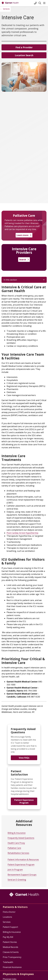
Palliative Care (14, 848)
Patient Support (10, 927)
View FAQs (24, 758)
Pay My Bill (8, 937)
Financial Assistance (12, 967)
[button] (45, 3)
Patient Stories (10, 942)
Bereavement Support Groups (22, 875)
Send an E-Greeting (17, 880)
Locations (7, 917)
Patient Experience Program (24, 801)
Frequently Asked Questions (21, 838)
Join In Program (15, 870)
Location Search (24, 55)
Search (24, 260)
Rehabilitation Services (18, 853)
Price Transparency (12, 957)
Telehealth (8, 962)
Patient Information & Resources (23, 860)
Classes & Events (11, 952)
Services (7, 922)
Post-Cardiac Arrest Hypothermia (22, 533)
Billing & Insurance (17, 833)
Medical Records (10, 947)
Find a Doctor (9, 912)
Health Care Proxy (16, 843)
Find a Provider (24, 47)
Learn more (24, 235)
